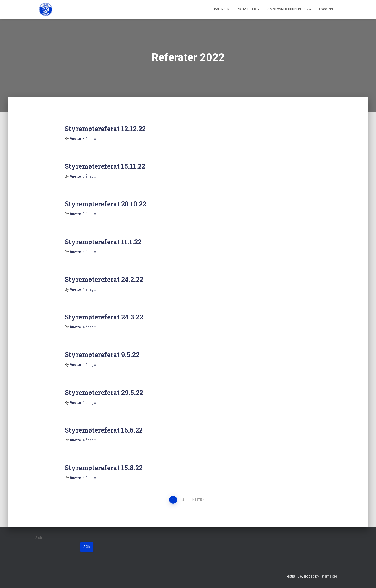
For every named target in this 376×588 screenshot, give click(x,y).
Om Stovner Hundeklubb (289, 9)
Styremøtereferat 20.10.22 (105, 204)
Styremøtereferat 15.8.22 (104, 468)
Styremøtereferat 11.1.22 (103, 242)
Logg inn (326, 9)
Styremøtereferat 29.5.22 (104, 392)
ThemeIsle (328, 576)
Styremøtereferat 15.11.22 (105, 166)
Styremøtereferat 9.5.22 (102, 355)
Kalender (222, 9)
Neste (197, 500)
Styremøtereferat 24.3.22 (104, 317)
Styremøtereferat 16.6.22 (104, 430)
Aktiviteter (248, 9)
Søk (39, 538)
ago (89, 139)
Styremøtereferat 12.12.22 (105, 129)
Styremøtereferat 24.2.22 (104, 279)
